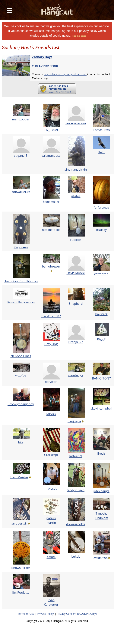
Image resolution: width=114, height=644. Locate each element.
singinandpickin (76, 169)
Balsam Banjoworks (21, 302)
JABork (51, 414)
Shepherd (76, 304)
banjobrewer (51, 266)
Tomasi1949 (101, 130)
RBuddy (101, 230)
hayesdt (51, 488)
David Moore (76, 273)
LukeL (76, 556)
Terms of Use (26, 614)
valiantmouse (51, 156)
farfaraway (101, 207)
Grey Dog (51, 344)
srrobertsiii (19, 523)
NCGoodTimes (21, 356)
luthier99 (76, 456)
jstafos (76, 196)
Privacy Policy (46, 614)
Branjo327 (76, 342)
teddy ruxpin (76, 490)
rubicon (76, 240)
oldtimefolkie (51, 230)
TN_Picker (51, 130)
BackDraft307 (51, 316)
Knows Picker (21, 568)
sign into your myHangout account (65, 74)
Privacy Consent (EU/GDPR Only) (77, 614)
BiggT (101, 339)
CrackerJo (51, 455)
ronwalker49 (21, 192)
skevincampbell (101, 408)
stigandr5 (21, 156)
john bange (101, 491)
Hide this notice (79, 36)
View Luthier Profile (45, 66)
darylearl (51, 382)
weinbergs (76, 375)
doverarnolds (76, 524)
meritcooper (21, 119)
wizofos (21, 375)
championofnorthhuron (21, 281)
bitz (21, 442)
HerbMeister (19, 477)
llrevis (101, 454)
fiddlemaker (51, 202)
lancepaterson (76, 123)
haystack (101, 314)
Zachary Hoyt (42, 57)
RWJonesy (21, 247)
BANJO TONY (101, 378)
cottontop (101, 274)
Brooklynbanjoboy (21, 404)
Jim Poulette (21, 593)
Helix (101, 152)
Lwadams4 (100, 558)
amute (51, 557)
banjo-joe (74, 421)
